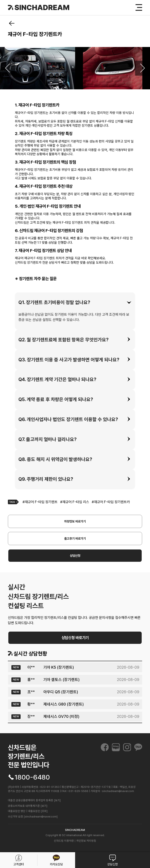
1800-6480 (32, 777)
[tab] (75, 302)
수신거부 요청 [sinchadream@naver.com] (33, 817)
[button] (75, 302)
